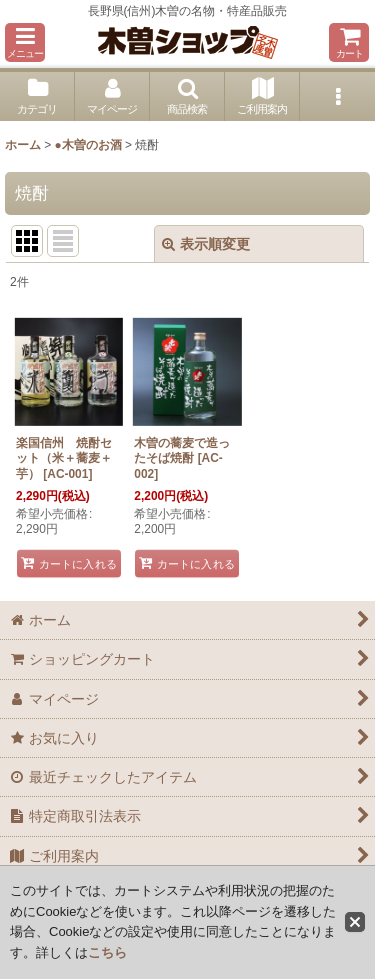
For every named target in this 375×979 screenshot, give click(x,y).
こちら (107, 952)
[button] (25, 42)
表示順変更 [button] (206, 244)
